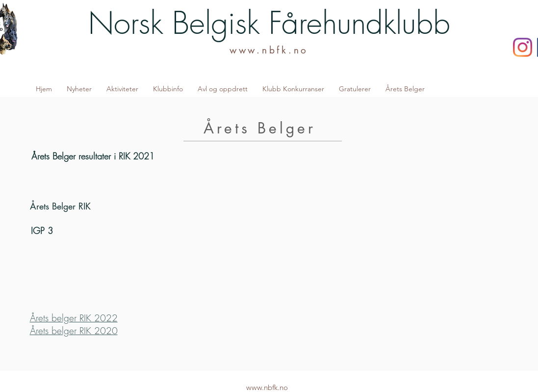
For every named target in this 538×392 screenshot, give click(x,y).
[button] (122, 89)
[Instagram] (523, 47)
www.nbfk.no (269, 50)
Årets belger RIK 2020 (74, 331)
